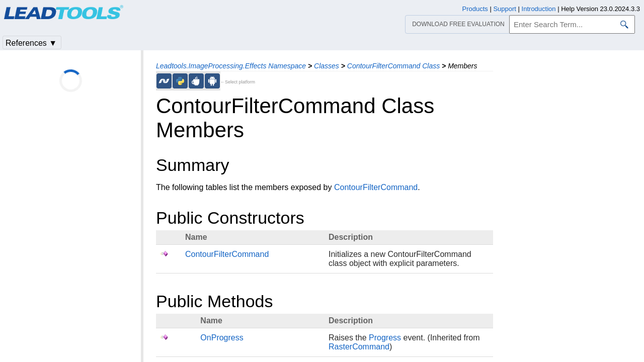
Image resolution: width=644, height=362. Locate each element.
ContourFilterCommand (376, 187)
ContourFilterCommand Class (393, 66)
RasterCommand (359, 347)
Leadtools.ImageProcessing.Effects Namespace (231, 66)
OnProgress (222, 338)
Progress (385, 338)
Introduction (539, 9)
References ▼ (31, 43)
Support (505, 9)
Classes (327, 66)
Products (475, 9)
